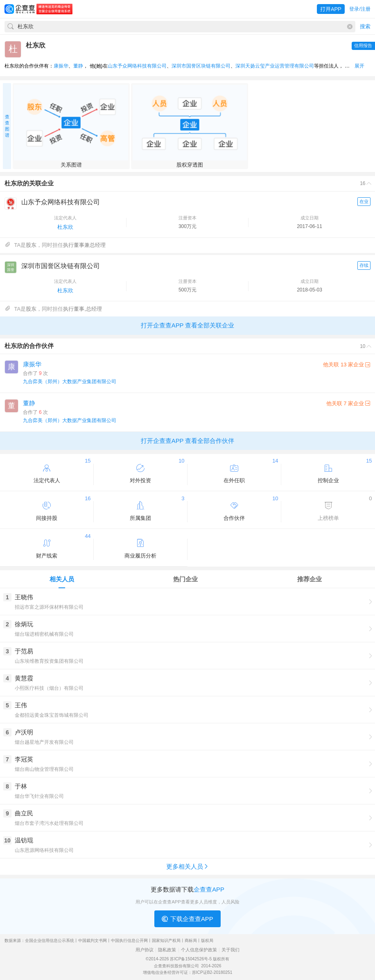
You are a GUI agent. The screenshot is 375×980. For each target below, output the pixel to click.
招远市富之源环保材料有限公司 (49, 607)
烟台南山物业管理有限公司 (44, 769)
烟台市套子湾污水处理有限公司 (49, 823)
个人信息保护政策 (199, 950)
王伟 (21, 705)
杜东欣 (65, 227)
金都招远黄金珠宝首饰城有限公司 (52, 715)
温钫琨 (24, 840)
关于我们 (230, 950)
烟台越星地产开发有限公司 (44, 742)
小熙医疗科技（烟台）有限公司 (49, 688)
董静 (78, 66)
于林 (21, 786)
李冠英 (24, 759)
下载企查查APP (187, 919)
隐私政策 (167, 950)
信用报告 (363, 45)
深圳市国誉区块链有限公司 (201, 66)
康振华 (61, 66)
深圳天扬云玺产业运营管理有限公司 (275, 66)
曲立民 (24, 813)
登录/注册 (360, 9)
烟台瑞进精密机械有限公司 (44, 634)
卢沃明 (24, 732)
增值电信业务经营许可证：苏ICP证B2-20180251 (188, 972)
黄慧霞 (24, 678)
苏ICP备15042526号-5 (191, 959)
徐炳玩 (24, 624)
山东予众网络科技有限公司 (137, 66)
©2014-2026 (157, 959)
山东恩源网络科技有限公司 (44, 850)
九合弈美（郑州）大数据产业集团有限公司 (70, 382)
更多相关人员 (188, 866)
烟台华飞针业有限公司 (39, 796)
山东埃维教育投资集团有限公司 (49, 661)
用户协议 (145, 950)
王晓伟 (24, 597)
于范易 (24, 651)
